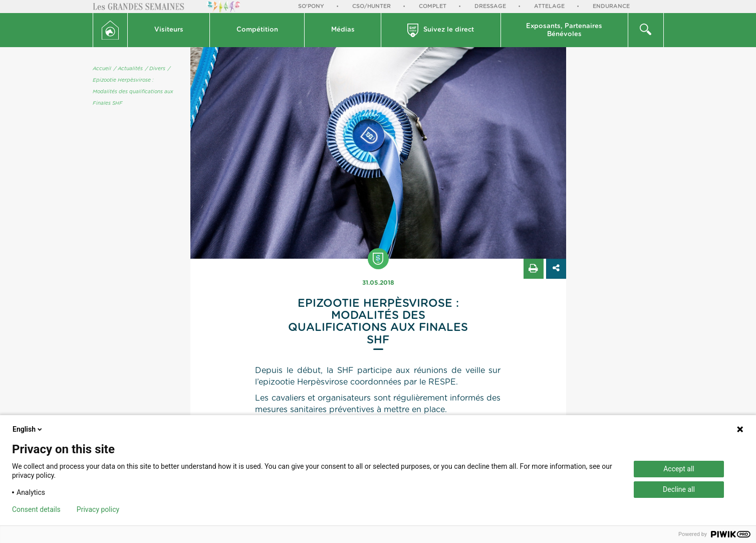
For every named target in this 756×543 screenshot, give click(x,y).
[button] (169, 30)
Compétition (257, 30)
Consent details (36, 509)
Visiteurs (169, 30)
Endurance (611, 6)
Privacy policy (98, 509)
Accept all (679, 469)
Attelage (549, 6)
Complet (433, 6)
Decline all (679, 489)
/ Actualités (128, 69)
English (28, 429)
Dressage (490, 6)
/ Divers (155, 69)
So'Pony (311, 6)
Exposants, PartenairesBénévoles (564, 30)
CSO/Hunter (371, 6)
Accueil (102, 69)
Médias (343, 30)
